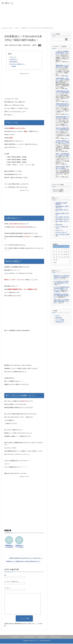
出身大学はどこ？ (14, 60)
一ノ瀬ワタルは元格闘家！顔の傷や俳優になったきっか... (62, 53)
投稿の (59, 318)
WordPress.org (60, 322)
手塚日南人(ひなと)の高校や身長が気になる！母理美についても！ (61, 278)
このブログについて (29, 637)
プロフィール (13, 58)
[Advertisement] (36, 17)
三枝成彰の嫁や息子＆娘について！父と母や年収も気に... (62, 93)
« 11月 (55, 263)
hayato (66, 89)
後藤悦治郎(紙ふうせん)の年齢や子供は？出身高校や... (62, 67)
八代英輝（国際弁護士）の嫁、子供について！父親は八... (62, 143)
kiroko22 (66, 76)
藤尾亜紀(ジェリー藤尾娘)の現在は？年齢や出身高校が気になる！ (23, 562)
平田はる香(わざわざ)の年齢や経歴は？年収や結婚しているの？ (61, 302)
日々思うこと (9, 3)
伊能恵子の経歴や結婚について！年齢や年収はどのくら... (62, 106)
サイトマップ (59, 231)
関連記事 (14, 67)
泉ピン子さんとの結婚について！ (18, 64)
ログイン (58, 316)
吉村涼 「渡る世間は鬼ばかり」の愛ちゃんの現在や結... (62, 156)
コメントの (60, 320)
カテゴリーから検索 (58, 190)
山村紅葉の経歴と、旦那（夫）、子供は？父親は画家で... (62, 80)
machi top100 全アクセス (62, 219)
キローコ (67, 102)
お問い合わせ (59, 225)
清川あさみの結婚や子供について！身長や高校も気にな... (62, 130)
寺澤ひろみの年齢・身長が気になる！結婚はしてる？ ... (62, 168)
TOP (7, 28)
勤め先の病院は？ (14, 62)
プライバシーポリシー (61, 233)
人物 (40, 46)
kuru (66, 164)
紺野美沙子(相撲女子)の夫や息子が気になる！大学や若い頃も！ (26, 559)
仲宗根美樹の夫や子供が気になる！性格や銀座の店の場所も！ (61, 296)
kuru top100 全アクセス (62, 217)
